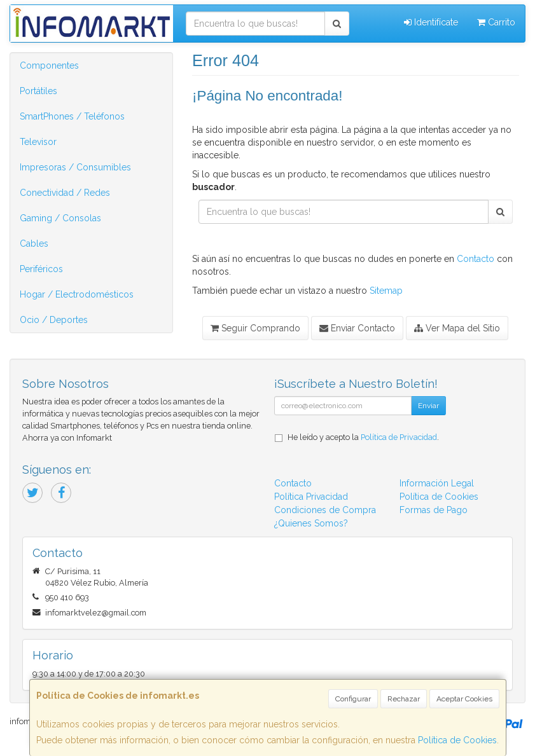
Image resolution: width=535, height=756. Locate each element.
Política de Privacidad (399, 437)
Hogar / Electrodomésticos (77, 294)
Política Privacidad (311, 497)
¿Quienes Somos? (311, 523)
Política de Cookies (457, 740)
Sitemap (386, 291)
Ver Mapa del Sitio (457, 328)
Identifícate (431, 22)
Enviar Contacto (357, 328)
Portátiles (38, 91)
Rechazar (404, 699)
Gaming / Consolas (60, 218)
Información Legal (437, 483)
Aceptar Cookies (464, 699)
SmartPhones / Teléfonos (72, 116)
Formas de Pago (434, 510)
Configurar (353, 699)
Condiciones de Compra (325, 510)
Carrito (496, 22)
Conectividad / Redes (65, 193)
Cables (34, 244)
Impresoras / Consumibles (75, 167)
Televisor (38, 142)
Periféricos (41, 269)
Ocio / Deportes (54, 320)
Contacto (476, 259)
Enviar (428, 406)
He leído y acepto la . (363, 437)
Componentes (49, 65)
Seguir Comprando (255, 328)
